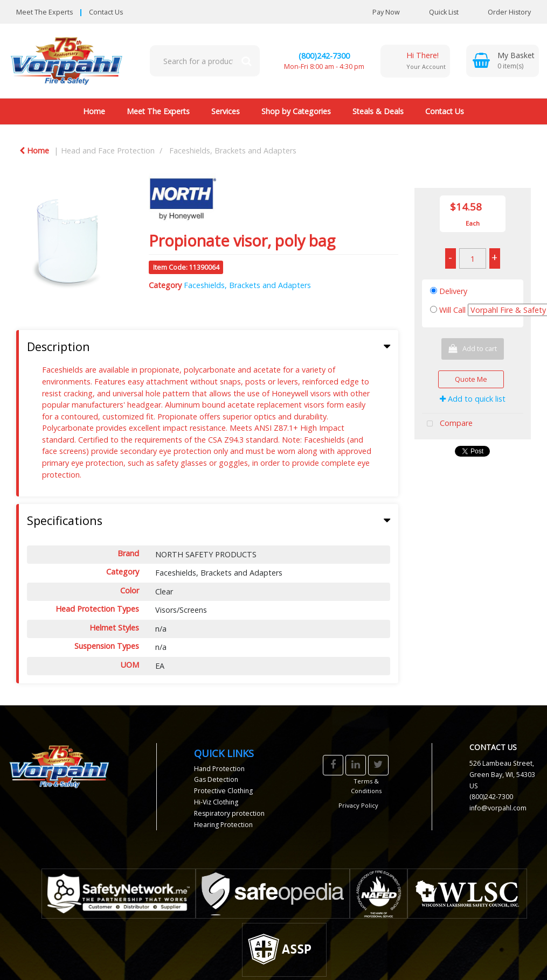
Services (226, 111)
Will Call (452, 310)
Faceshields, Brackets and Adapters (233, 150)
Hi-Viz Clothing (216, 802)
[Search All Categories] (205, 61)
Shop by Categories (296, 111)
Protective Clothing (223, 791)
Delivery (453, 291)
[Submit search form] (246, 61)
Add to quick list (473, 399)
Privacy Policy (358, 805)
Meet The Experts (44, 12)
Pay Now (386, 12)
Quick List (436, 12)
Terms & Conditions (366, 786)
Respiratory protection (229, 813)
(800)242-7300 (324, 56)
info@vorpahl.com (498, 808)
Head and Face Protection (108, 150)
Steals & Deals (378, 111)
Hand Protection (219, 769)
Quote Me (471, 379)
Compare (447, 424)
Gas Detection (216, 779)
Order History (501, 12)
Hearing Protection (223, 825)
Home (94, 111)
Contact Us (106, 12)
